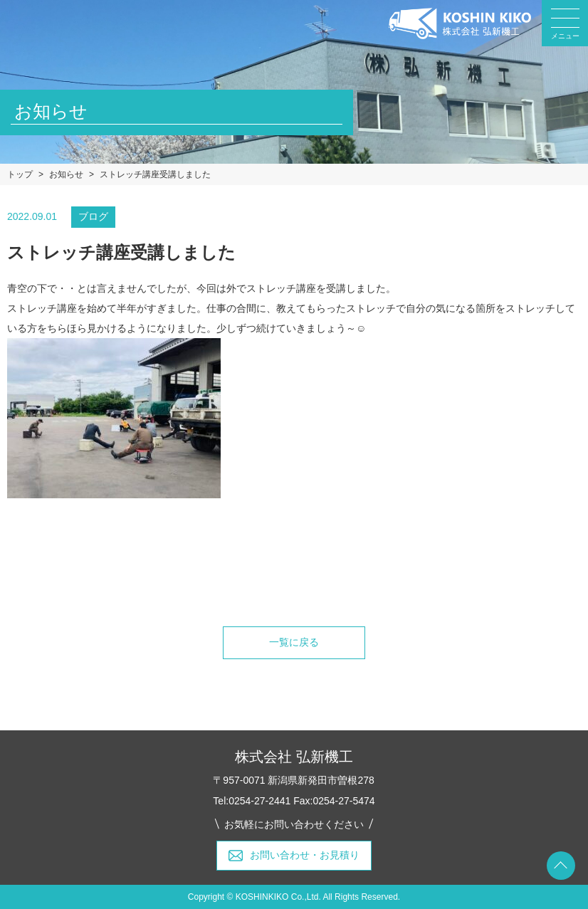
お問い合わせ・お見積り (305, 855)
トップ (20, 174)
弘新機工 (460, 23)
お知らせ (66, 174)
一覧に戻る (294, 642)
